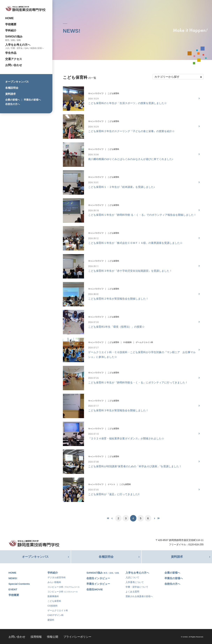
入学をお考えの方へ (18, 45)
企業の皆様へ (13, 100)
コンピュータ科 (64, 586)
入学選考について (135, 582)
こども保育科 (54, 601)
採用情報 (36, 636)
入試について (132, 577)
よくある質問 (132, 591)
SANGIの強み (14, 36)
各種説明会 (12, 88)
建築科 (51, 619)
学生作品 (11, 53)
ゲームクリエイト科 (58, 610)
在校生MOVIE (95, 589)
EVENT (13, 589)
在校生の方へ (13, 104)
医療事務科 (53, 596)
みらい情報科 (54, 582)
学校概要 (11, 24)
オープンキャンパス (17, 82)
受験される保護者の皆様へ (139, 596)
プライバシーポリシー (77, 636)
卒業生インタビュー (98, 583)
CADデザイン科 (56, 615)
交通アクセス (14, 59)
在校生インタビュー (98, 578)
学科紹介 (11, 30)
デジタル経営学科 (57, 577)
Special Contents (19, 583)
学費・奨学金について (137, 586)
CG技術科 (53, 605)
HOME (10, 18)
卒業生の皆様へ (32, 100)
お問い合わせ (14, 65)
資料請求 (10, 94)
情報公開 (53, 636)
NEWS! (13, 578)
